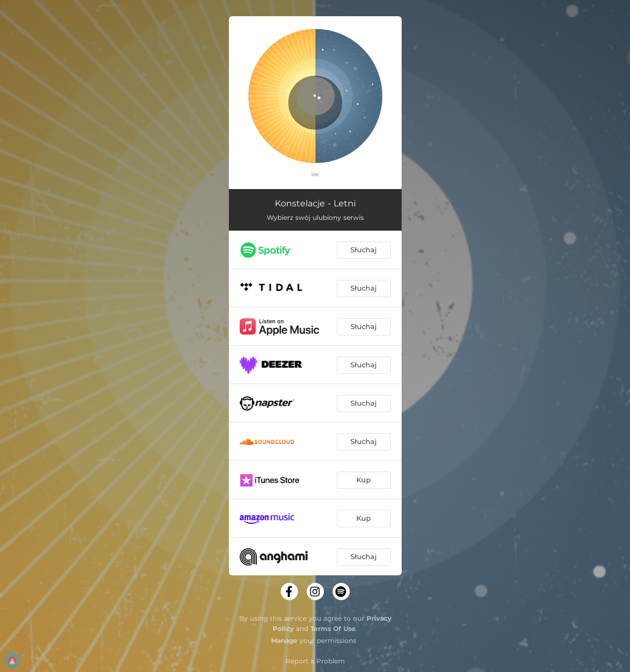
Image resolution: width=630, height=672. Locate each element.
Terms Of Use (333, 629)
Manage (284, 640)
